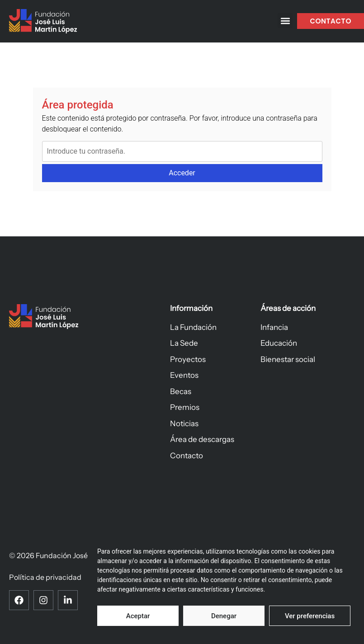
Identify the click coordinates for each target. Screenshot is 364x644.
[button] (285, 21)
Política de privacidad (45, 578)
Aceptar (138, 616)
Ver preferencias (310, 616)
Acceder (182, 173)
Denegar (224, 616)
